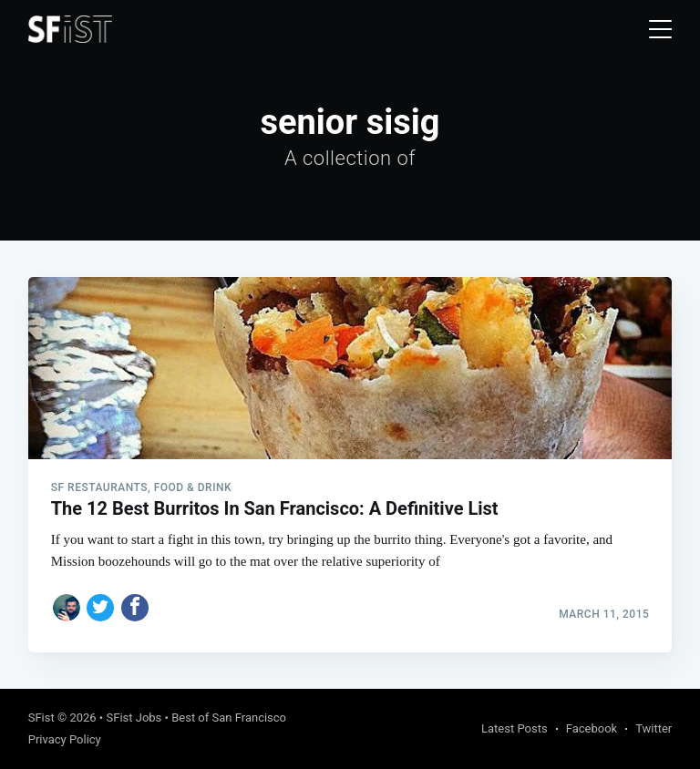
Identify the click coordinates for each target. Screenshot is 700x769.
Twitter (654, 728)
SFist (41, 718)
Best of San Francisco (229, 718)
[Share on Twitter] (100, 608)
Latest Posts (515, 728)
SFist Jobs (134, 718)
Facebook (592, 728)
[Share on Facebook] (135, 608)
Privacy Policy (65, 739)
